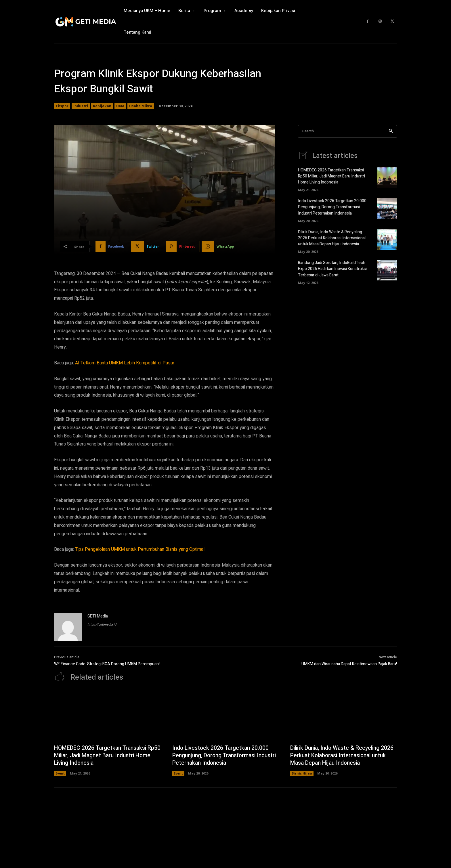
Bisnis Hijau (302, 773)
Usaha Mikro (141, 106)
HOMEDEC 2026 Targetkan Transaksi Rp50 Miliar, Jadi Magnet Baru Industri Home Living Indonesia (331, 176)
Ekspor (62, 106)
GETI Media (98, 616)
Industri (81, 106)
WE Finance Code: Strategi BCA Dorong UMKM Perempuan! (107, 664)
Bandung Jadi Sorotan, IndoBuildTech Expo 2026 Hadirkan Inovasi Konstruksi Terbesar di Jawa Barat (332, 269)
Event (60, 773)
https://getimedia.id (102, 625)
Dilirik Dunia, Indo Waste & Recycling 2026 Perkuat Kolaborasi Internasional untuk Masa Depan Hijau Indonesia (332, 238)
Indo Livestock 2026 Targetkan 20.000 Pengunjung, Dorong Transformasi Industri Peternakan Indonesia (332, 207)
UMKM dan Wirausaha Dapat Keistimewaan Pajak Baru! (349, 664)
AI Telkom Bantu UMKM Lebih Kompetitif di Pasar (125, 363)
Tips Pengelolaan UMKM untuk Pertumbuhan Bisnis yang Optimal (140, 549)
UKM (120, 106)
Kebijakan (102, 106)
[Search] (391, 131)
